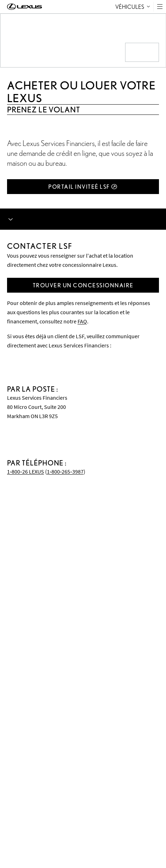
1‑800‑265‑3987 (65, 471)
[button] (160, 7)
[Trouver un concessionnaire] (83, 285)
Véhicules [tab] (133, 7)
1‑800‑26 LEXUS (26, 471)
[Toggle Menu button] (160, 7)
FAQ (82, 321)
